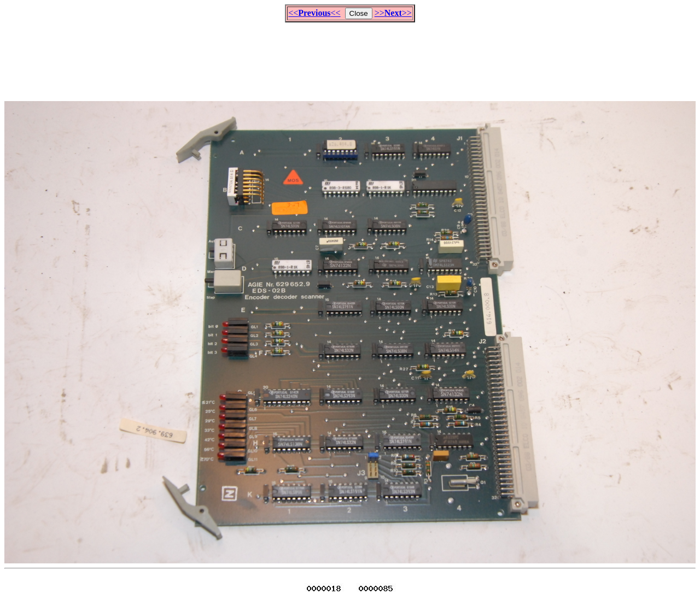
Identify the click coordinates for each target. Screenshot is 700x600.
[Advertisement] (350, 57)
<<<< (314, 13)
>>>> (393, 13)
